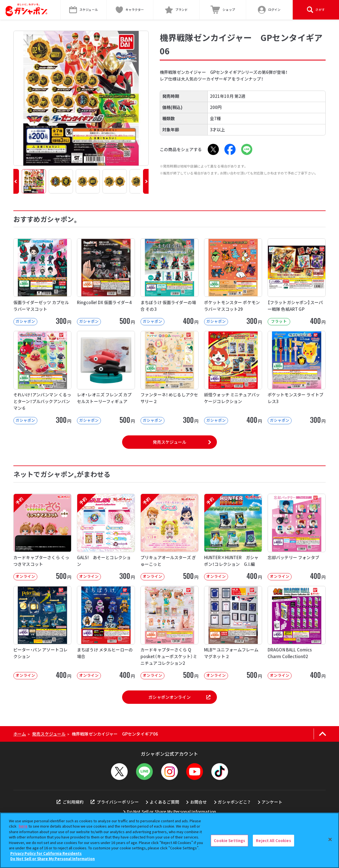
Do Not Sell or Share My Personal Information (171, 811)
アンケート (272, 802)
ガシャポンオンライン (179, 697)
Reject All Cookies (273, 841)
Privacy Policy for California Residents (46, 853)
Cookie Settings (229, 841)
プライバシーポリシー (115, 802)
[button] (16, 181)
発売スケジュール (169, 442)
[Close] (330, 840)
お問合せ (199, 802)
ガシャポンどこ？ (234, 802)
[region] (169, 840)
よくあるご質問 (164, 802)
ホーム (20, 734)
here (23, 826)
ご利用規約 (70, 802)
